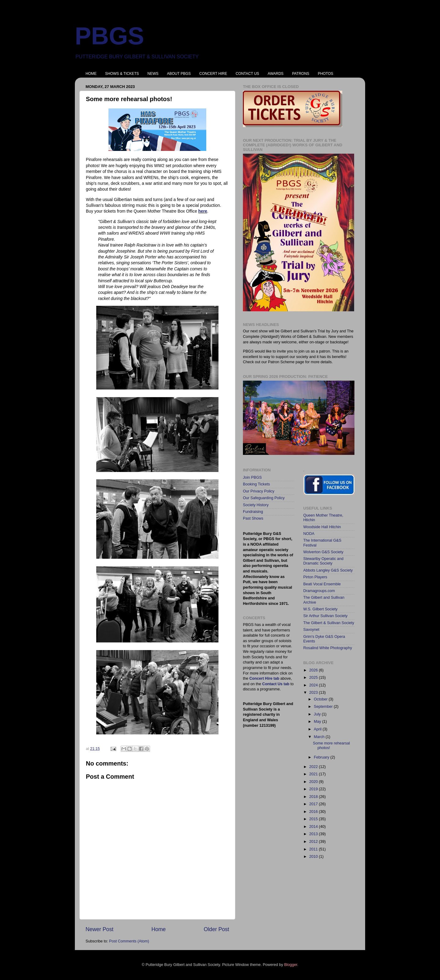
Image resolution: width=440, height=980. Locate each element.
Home (158, 929)
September (324, 707)
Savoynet (312, 630)
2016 (314, 812)
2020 (314, 782)
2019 (314, 789)
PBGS (110, 36)
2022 (314, 767)
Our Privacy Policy (259, 491)
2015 (314, 819)
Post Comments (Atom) (129, 941)
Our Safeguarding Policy (264, 498)
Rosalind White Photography (328, 648)
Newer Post (99, 929)
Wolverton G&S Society (323, 552)
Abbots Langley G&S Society (328, 570)
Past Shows (253, 518)
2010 (314, 857)
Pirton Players (315, 577)
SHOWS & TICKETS (122, 74)
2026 (314, 670)
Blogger (291, 965)
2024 (314, 685)
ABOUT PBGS (179, 74)
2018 (314, 797)
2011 (314, 849)
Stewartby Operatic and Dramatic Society (324, 561)
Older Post (216, 929)
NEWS (153, 74)
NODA (309, 534)
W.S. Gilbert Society (321, 609)
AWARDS (276, 74)
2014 (314, 827)
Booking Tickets (256, 484)
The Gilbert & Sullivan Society (329, 623)
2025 (314, 678)
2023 (314, 693)
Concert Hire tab (264, 678)
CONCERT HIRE (213, 74)
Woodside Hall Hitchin (322, 527)
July (318, 714)
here (203, 211)
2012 (314, 842)
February (322, 757)
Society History (256, 505)
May (318, 722)
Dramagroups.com (319, 591)
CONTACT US (247, 74)
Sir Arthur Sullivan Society (326, 616)
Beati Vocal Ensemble (322, 584)
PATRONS (301, 74)
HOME (91, 74)
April (318, 729)
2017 (314, 804)
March (320, 737)
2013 (314, 834)
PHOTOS (325, 74)
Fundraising (253, 512)
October (321, 699)
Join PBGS (252, 477)
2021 (314, 774)
